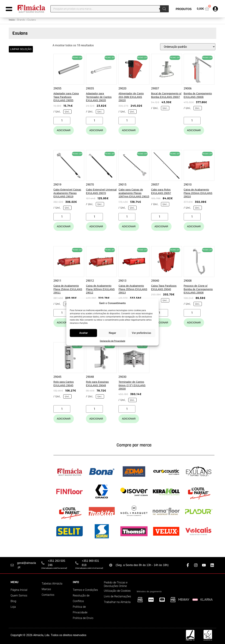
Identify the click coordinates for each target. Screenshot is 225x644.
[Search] (164, 9)
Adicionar (64, 130)
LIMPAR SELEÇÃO (21, 49)
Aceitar (83, 333)
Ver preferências (142, 333)
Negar (112, 333)
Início (12, 20)
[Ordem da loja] (188, 47)
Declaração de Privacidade (112, 341)
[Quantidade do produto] (62, 121)
